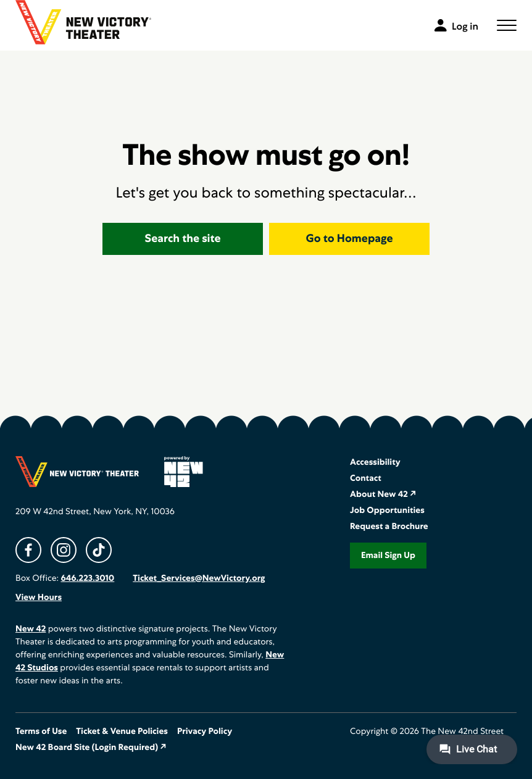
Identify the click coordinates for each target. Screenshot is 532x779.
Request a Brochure (389, 527)
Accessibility (375, 462)
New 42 (31, 629)
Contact (366, 478)
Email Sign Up (388, 556)
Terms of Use (41, 731)
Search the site (183, 239)
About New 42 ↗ (383, 494)
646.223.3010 (87, 578)
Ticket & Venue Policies (122, 731)
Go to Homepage (350, 239)
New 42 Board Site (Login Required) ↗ (91, 748)
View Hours (39, 598)
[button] (507, 25)
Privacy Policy (205, 731)
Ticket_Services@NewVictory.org (199, 578)
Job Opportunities (387, 510)
